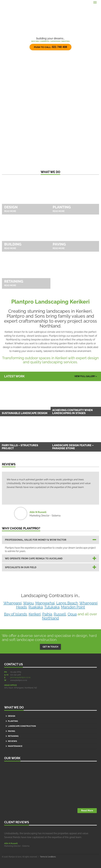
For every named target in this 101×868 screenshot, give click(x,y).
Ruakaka (36, 607)
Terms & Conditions (48, 857)
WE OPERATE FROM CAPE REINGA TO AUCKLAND (34, 559)
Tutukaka (52, 607)
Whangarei (13, 603)
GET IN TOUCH (50, 647)
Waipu (28, 603)
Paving (11, 731)
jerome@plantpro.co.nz (20, 677)
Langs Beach (67, 603)
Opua (72, 614)
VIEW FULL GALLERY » (86, 376)
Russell (60, 614)
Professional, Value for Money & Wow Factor (36, 540)
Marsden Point (73, 607)
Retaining (13, 736)
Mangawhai (45, 603)
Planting (13, 721)
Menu (6, 2)
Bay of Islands (16, 614)
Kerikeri (35, 614)
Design (12, 716)
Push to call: (51, 47)
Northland (50, 618)
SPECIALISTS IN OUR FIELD (21, 567)
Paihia (47, 614)
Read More (87, 811)
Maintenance (15, 746)
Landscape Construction (22, 726)
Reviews (12, 741)
